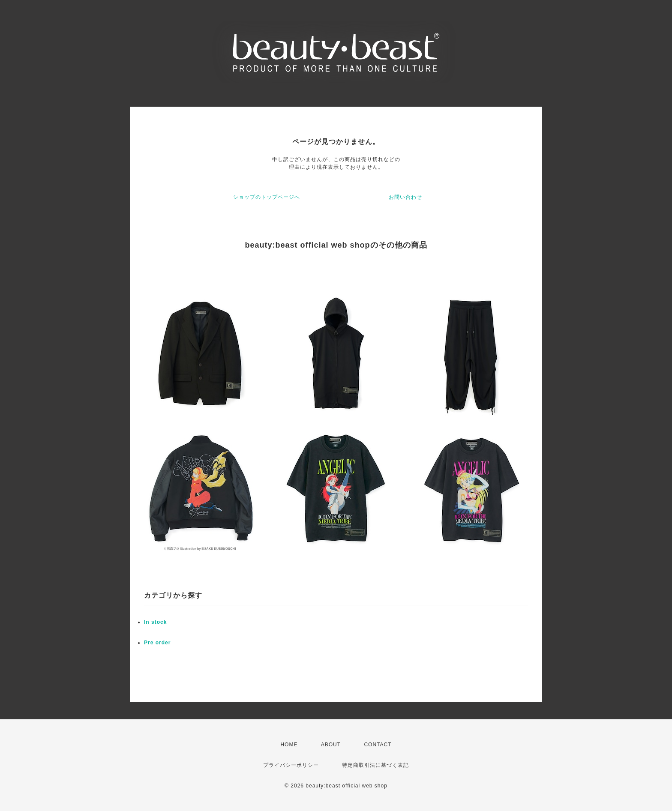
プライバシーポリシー (291, 765)
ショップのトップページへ (267, 197)
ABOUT (331, 745)
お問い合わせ (405, 197)
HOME (289, 745)
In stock (155, 622)
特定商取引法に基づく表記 (375, 765)
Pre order (157, 643)
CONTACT (378, 745)
